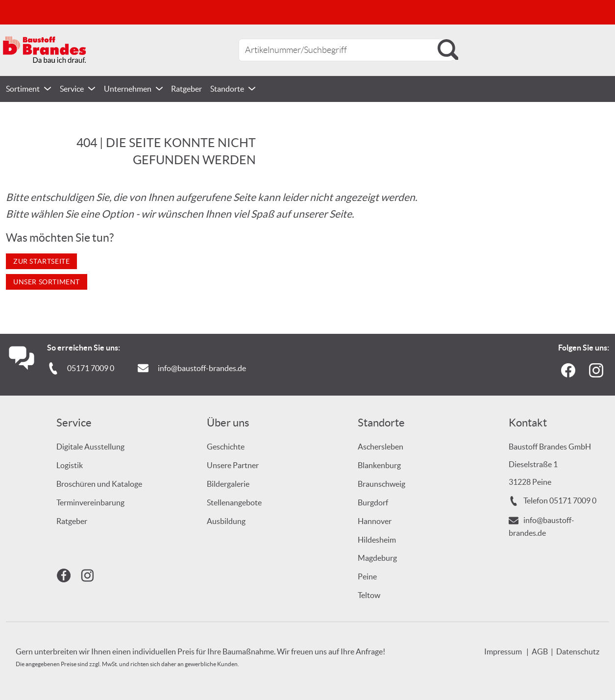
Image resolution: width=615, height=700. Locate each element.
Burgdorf (373, 502)
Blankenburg (379, 465)
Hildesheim (377, 540)
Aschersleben (381, 447)
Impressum (503, 651)
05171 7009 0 (91, 368)
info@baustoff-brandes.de (202, 368)
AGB (540, 651)
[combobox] (346, 50)
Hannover (375, 521)
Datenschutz (578, 651)
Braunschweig (381, 484)
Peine (367, 576)
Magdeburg (377, 558)
